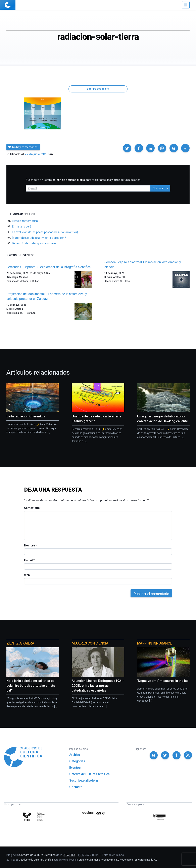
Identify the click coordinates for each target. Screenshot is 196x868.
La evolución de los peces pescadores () (45, 232)
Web (27, 575)
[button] (127, 148)
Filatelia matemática (25, 221)
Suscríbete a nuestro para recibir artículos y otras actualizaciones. (83, 180)
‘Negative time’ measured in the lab (163, 681)
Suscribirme (160, 188)
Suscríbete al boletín (84, 780)
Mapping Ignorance (155, 643)
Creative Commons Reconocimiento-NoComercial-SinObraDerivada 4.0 (118, 860)
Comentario (33, 508)
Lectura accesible (98, 89)
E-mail (29, 560)
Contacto (76, 787)
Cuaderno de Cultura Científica (36, 860)
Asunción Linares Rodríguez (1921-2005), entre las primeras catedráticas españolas (98, 686)
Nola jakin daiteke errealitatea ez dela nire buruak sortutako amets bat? (31, 686)
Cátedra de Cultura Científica (89, 774)
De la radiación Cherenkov (26, 416)
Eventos (75, 768)
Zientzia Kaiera (20, 643)
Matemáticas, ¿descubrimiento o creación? (39, 238)
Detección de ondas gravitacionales (34, 243)
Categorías (77, 761)
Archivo (75, 755)
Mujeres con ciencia (90, 643)
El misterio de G (22, 226)
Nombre (30, 545)
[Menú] (186, 5)
